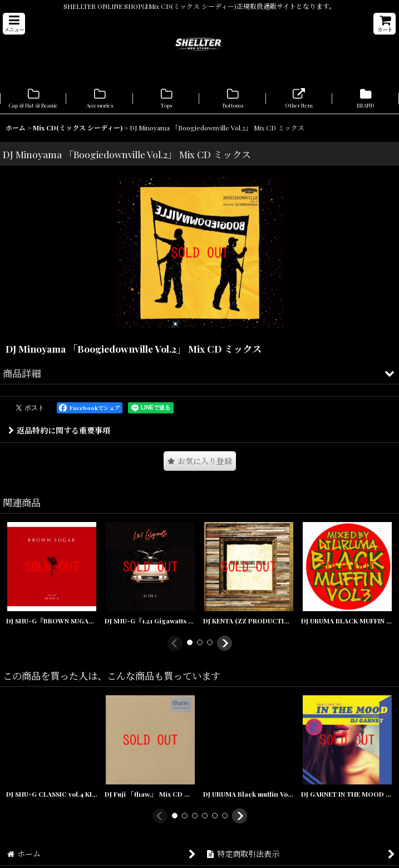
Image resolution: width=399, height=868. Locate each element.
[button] (14, 24)
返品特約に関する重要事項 (59, 430)
